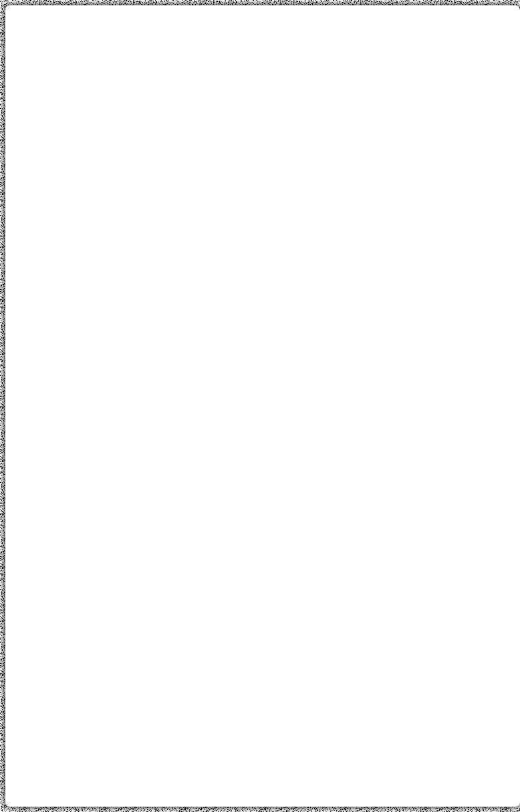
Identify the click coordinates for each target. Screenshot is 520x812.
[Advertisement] (263, 109)
